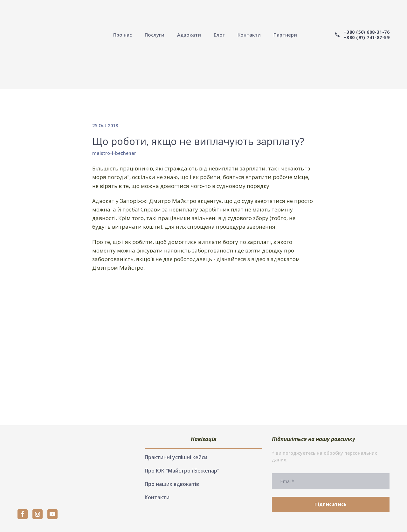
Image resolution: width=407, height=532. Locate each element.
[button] (362, 35)
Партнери (285, 35)
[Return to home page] (51, 35)
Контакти (249, 35)
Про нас (123, 35)
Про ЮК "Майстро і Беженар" (182, 471)
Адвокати (189, 35)
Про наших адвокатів (172, 484)
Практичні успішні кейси (176, 457)
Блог (219, 35)
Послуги (155, 35)
